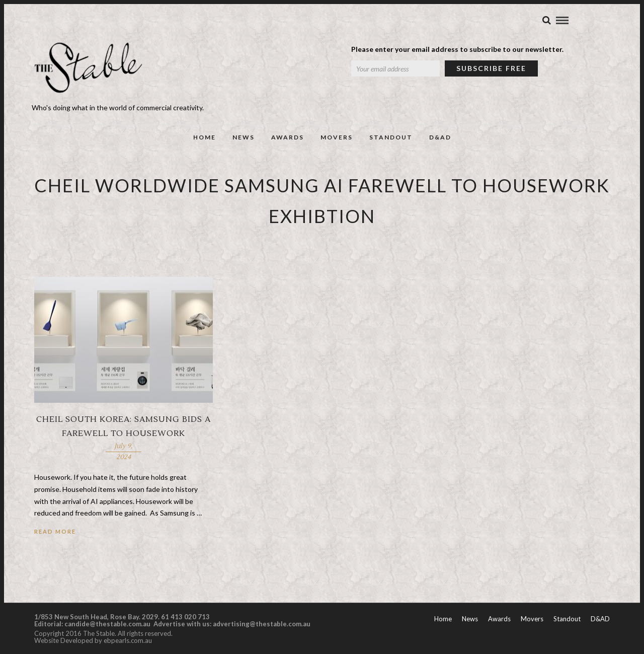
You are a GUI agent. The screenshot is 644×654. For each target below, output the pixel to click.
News (244, 137)
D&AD (440, 137)
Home (205, 137)
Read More (55, 531)
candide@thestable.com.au (108, 624)
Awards (288, 137)
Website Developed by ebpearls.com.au (93, 640)
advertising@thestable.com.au (262, 624)
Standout (391, 137)
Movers (337, 137)
